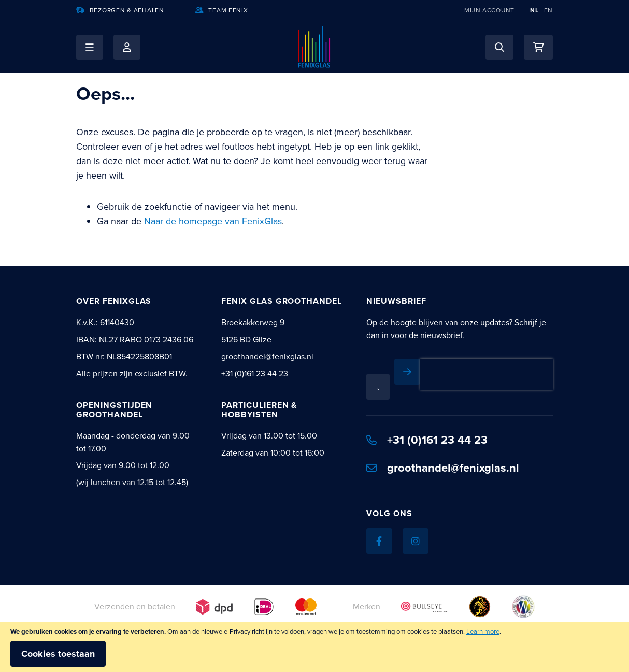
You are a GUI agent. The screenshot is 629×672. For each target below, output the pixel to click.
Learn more (483, 631)
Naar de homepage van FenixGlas (213, 221)
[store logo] (314, 47)
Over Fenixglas (114, 301)
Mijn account (489, 10)
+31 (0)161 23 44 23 (427, 440)
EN (548, 10)
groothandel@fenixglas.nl (443, 468)
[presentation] (487, 374)
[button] (90, 47)
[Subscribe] (407, 372)
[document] (314, 647)
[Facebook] (379, 541)
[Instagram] (416, 541)
